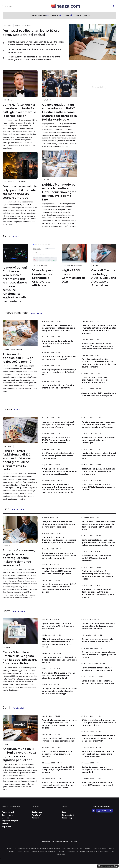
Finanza (8, 100)
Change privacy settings (108, 866)
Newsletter (104, 811)
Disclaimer (46, 841)
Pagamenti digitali (73, 266)
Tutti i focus (18, 237)
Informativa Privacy (60, 841)
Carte (87, 15)
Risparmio (6, 827)
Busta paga (37, 812)
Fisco (67, 15)
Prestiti (5, 824)
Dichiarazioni (68, 815)
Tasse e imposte (69, 818)
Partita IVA (37, 815)
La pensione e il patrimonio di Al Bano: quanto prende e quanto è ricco (35, 51)
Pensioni (36, 818)
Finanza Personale (38, 15)
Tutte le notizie (36, 313)
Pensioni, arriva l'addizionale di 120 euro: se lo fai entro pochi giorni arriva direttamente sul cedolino (34, 58)
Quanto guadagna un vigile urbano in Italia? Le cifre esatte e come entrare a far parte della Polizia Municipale (36, 43)
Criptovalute (41, 266)
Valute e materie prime (15, 182)
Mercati (5, 818)
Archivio (74, 841)
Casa (64, 812)
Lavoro (55, 15)
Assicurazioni (8, 812)
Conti (78, 15)
